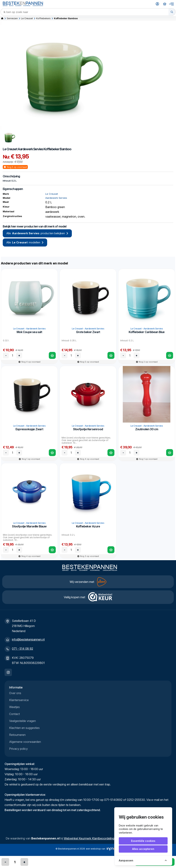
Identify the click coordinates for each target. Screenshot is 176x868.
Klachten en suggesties (24, 728)
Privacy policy (18, 749)
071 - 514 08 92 (22, 649)
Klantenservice (19, 700)
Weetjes (14, 707)
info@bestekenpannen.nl (28, 639)
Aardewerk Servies (30, 149)
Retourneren (17, 735)
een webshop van (103, 849)
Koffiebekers (43, 18)
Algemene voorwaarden (25, 742)
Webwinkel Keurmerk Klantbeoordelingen (91, 838)
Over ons (15, 693)
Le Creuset (27, 18)
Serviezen (12, 18)
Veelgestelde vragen (22, 721)
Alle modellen (25, 242)
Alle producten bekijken (37, 233)
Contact (14, 714)
